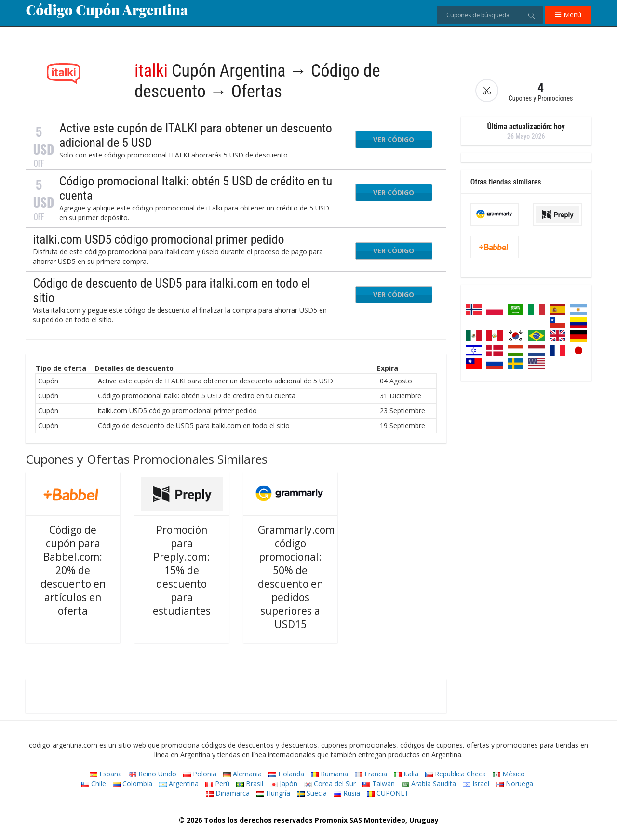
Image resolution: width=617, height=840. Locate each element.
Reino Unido (153, 774)
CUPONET (388, 793)
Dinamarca (228, 793)
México (509, 774)
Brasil (250, 783)
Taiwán (379, 783)
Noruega (515, 783)
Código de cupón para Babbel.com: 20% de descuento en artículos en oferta (73, 570)
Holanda (286, 774)
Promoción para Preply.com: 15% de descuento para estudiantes (182, 570)
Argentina (179, 783)
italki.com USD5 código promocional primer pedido (158, 239)
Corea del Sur (330, 783)
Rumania (329, 774)
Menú (568, 15)
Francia (371, 774)
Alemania (242, 774)
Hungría (273, 793)
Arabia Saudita (429, 783)
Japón (284, 783)
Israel (476, 783)
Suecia (312, 793)
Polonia (200, 774)
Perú (217, 783)
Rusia (347, 793)
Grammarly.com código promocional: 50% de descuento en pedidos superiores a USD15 (296, 577)
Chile (94, 783)
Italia (406, 774)
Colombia (133, 783)
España (106, 774)
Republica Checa (456, 774)
